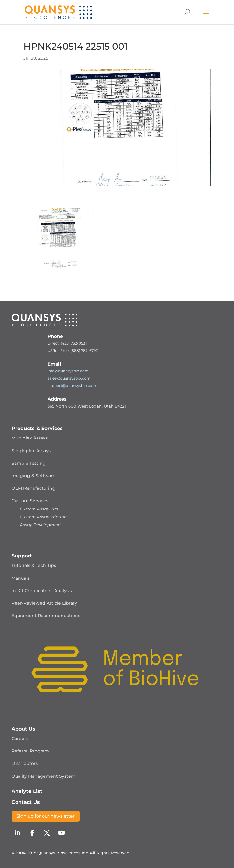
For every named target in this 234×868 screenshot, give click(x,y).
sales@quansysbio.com (69, 378)
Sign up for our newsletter (46, 816)
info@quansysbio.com (68, 371)
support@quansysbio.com (72, 385)
